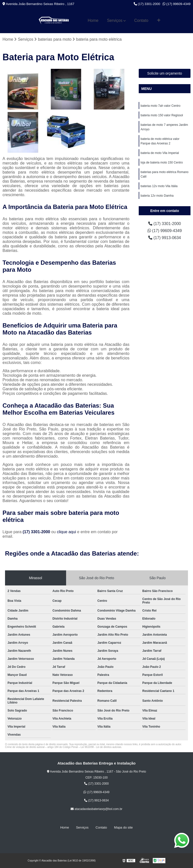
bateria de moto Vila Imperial (160, 153)
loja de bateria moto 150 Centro (162, 162)
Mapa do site (123, 827)
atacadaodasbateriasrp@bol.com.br (96, 809)
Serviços (115, 20)
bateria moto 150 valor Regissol (162, 115)
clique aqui (66, 532)
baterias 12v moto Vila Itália (159, 186)
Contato (141, 20)
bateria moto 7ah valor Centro (160, 106)
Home (93, 20)
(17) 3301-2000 (147, 4)
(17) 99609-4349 (177, 4)
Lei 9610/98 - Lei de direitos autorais (101, 747)
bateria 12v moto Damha (157, 196)
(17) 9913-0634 (165, 238)
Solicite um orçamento (165, 73)
